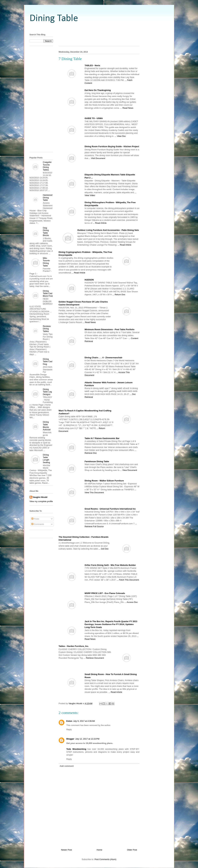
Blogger (70, 739)
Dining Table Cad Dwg (48, 362)
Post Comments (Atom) (105, 859)
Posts (35, 519)
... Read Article (100, 223)
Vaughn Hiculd (40, 497)
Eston (69, 721)
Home (99, 850)
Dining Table (54, 19)
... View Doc (120, 136)
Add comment (67, 766)
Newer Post (67, 850)
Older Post (132, 850)
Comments (38, 524)
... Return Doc (119, 294)
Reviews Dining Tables (47, 329)
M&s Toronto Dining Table (46, 262)
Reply (69, 729)
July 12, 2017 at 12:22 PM (87, 739)
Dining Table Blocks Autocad (47, 426)
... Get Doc (104, 549)
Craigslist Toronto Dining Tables (47, 166)
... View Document (129, 470)
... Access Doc (131, 602)
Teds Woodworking (76, 749)
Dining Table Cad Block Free (48, 293)
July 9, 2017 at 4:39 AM (84, 721)
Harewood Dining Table (48, 198)
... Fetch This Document (128, 580)
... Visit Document (97, 158)
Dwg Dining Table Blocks (46, 232)
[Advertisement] (99, 28)
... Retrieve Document (94, 658)
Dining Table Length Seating (46, 459)
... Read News (127, 108)
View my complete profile (41, 501)
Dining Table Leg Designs (47, 392)
